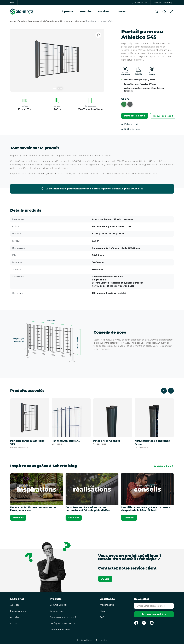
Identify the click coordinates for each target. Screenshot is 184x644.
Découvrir (18, 518)
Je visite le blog (162, 466)
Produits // (24, 21)
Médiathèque (107, 605)
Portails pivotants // (77, 21)
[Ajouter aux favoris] (98, 35)
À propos (67, 12)
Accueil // (15, 21)
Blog (102, 611)
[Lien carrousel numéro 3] (61, 88)
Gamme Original (58, 605)
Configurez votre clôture (137, 2)
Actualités (15, 617)
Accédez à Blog (164, 3)
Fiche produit (130, 124)
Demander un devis (135, 116)
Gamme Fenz (57, 611)
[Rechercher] (157, 12)
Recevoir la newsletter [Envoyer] (154, 614)
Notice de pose (131, 129)
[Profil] (172, 12)
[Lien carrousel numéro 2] (58, 88)
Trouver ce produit (163, 116)
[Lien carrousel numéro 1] (55, 88)
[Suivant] (171, 391)
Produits (86, 12)
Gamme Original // (38, 21)
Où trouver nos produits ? (63, 617)
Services (104, 12)
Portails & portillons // (57, 21)
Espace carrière (18, 611)
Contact (121, 12)
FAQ (12, 2)
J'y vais (105, 579)
